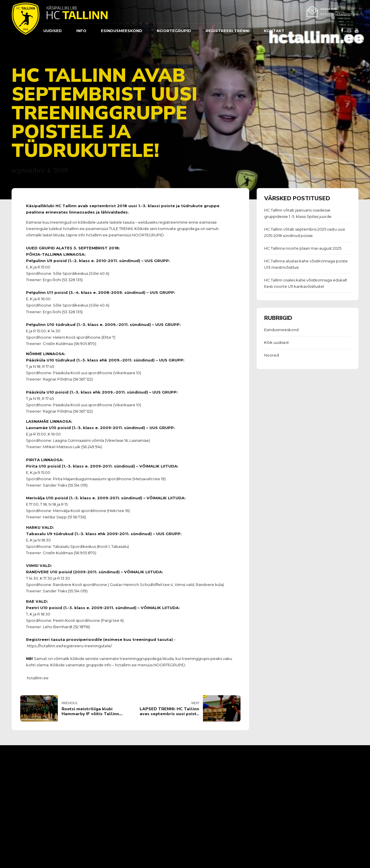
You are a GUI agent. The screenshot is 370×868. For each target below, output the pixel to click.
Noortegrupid (174, 31)
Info (81, 31)
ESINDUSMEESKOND (122, 31)
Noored (272, 355)
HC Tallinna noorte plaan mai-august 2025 (303, 248)
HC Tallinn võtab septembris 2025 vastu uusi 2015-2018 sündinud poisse (305, 232)
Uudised (53, 31)
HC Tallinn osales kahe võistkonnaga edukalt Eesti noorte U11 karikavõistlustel (306, 283)
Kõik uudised (276, 342)
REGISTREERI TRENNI (227, 31)
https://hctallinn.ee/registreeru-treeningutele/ (69, 646)
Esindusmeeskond (281, 330)
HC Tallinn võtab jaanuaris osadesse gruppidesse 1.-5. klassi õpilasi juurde (298, 213)
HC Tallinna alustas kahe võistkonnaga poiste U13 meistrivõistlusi (306, 264)
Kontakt (274, 31)
